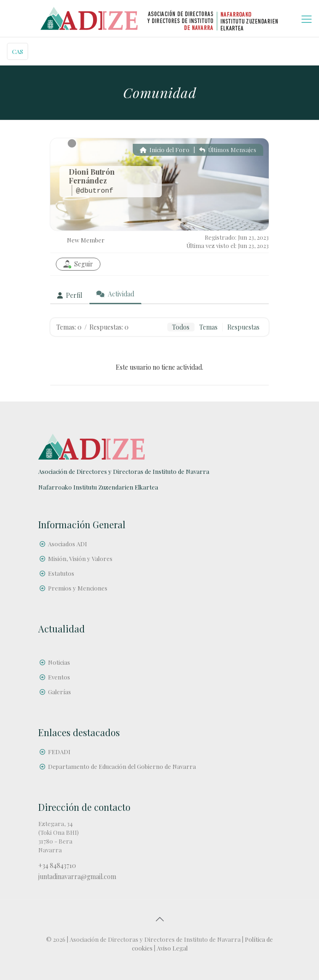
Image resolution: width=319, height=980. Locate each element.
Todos (181, 327)
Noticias (59, 662)
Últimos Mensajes (228, 150)
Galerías (59, 692)
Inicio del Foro (165, 150)
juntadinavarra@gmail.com (77, 877)
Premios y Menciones (78, 588)
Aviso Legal (172, 948)
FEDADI (59, 752)
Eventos (59, 677)
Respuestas (243, 327)
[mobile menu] (307, 18)
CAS (18, 51)
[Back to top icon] (159, 919)
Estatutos (61, 573)
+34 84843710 (57, 865)
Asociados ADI (68, 544)
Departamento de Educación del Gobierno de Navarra (122, 766)
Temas (208, 327)
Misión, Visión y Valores (80, 558)
